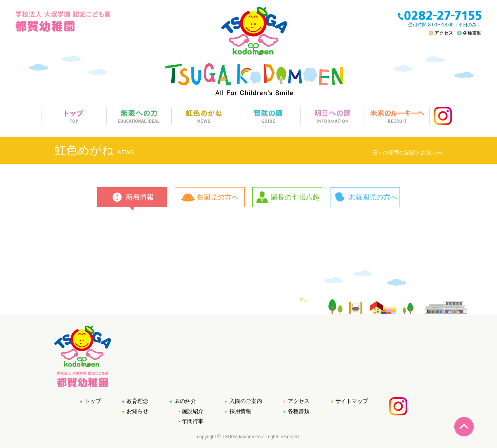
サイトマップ (352, 401)
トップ (93, 401)
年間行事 (193, 421)
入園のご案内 (246, 401)
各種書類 (472, 33)
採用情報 (240, 411)
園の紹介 (185, 401)
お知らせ (137, 411)
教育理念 (137, 401)
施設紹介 (193, 411)
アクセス (444, 33)
